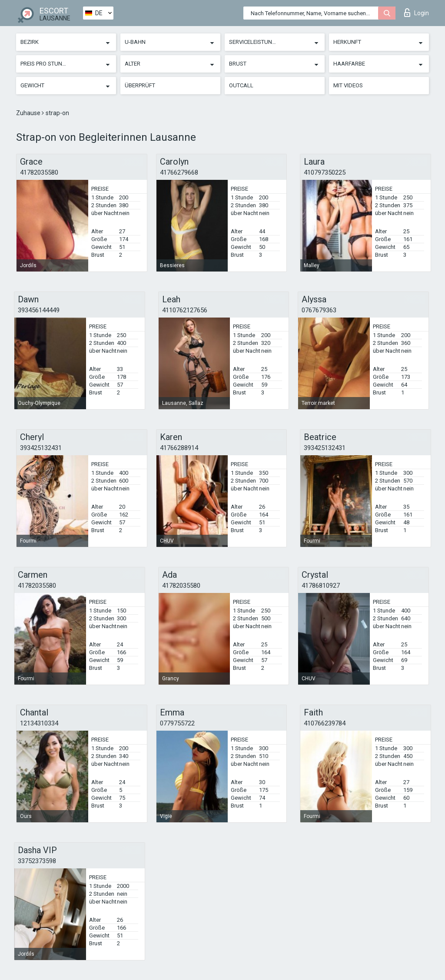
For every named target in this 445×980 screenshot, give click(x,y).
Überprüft (140, 85)
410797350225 (325, 172)
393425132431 (41, 448)
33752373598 (37, 861)
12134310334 (39, 723)
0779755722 (177, 723)
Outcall (241, 85)
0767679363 (319, 310)
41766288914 (179, 448)
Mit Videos (348, 85)
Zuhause (29, 113)
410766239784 (325, 723)
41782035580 (39, 172)
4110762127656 (185, 310)
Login (417, 13)
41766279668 (179, 172)
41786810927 (321, 586)
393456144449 (39, 310)
